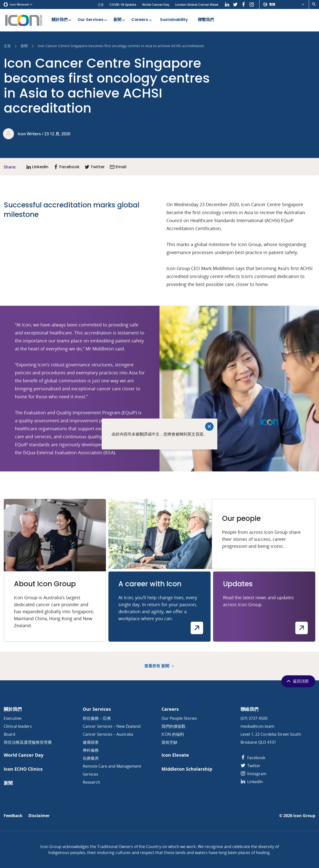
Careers (142, 20)
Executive (13, 718)
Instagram (253, 774)
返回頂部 (297, 681)
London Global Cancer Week (197, 5)
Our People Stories (179, 718)
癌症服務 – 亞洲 (97, 718)
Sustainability (174, 20)
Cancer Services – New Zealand (112, 726)
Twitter (250, 766)
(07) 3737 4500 (254, 718)
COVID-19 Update (123, 5)
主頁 (101, 5)
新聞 (120, 20)
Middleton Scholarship (187, 769)
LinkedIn (252, 782)
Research (91, 782)
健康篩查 (91, 742)
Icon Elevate (175, 755)
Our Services (93, 20)
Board (9, 734)
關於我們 (62, 20)
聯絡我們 (249, 709)
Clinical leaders (18, 726)
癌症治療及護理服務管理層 (28, 742)
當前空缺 (169, 742)
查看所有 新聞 (160, 666)
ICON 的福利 (173, 734)
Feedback (13, 816)
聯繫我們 (206, 20)
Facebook (253, 758)
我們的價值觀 (173, 726)
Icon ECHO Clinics (23, 769)
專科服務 (91, 750)
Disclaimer (39, 816)
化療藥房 (91, 758)
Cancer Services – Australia (108, 734)
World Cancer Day (156, 5)
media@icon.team (257, 726)
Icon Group (304, 816)
